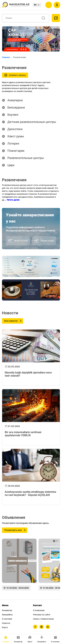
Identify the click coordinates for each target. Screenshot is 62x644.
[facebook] (35, 627)
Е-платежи (7, 619)
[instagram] (41, 627)
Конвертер (7, 610)
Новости (6, 623)
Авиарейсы (7, 615)
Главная (6, 57)
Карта (5, 627)
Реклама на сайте (42, 615)
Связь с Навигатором (43, 619)
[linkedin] (48, 627)
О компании (39, 610)
